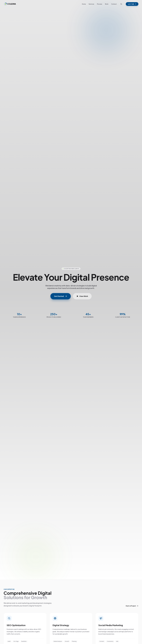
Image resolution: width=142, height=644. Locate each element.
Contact (114, 4)
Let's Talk (132, 4)
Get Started (61, 296)
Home (84, 4)
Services (91, 4)
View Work (82, 296)
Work (107, 4)
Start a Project (132, 606)
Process (100, 4)
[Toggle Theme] (121, 4)
